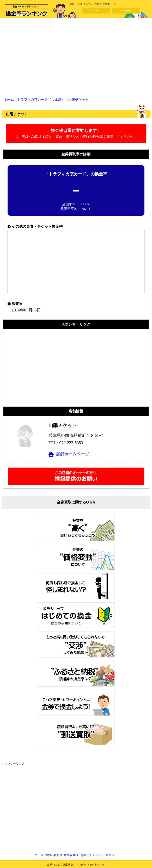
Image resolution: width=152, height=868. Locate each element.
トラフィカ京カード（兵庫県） (41, 100)
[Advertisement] (76, 59)
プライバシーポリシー (103, 855)
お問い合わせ (126, 11)
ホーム (96, 11)
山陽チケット (78, 100)
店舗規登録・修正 (75, 855)
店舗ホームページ (72, 454)
